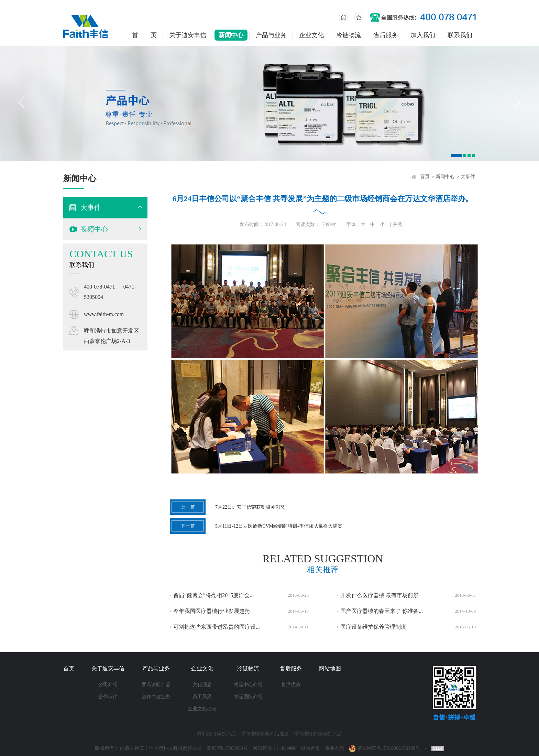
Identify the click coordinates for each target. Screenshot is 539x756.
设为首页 (310, 748)
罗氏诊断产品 (156, 685)
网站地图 (330, 668)
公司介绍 (108, 685)
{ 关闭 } (400, 224)
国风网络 (286, 748)
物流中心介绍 (248, 685)
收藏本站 (334, 748)
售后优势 (291, 685)
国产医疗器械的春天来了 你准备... (384, 611)
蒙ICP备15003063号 (227, 748)
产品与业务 (271, 35)
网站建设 (262, 748)
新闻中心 (231, 35)
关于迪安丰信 (188, 35)
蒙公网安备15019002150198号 (389, 748)
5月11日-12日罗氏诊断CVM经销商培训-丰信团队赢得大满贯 (258, 526)
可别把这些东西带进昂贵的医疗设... (219, 627)
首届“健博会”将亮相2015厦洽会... (216, 595)
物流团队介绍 (248, 697)
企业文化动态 (202, 709)
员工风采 (202, 697)
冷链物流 (349, 35)
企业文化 (311, 35)
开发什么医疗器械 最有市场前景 (382, 595)
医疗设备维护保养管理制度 (376, 627)
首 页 (144, 35)
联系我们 (460, 35)
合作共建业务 (156, 697)
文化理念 (202, 685)
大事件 (90, 207)
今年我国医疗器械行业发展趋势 (214, 611)
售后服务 (386, 35)
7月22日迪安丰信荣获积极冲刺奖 (230, 507)
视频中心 (93, 229)
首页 (427, 177)
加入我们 (423, 35)
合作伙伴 (108, 697)
